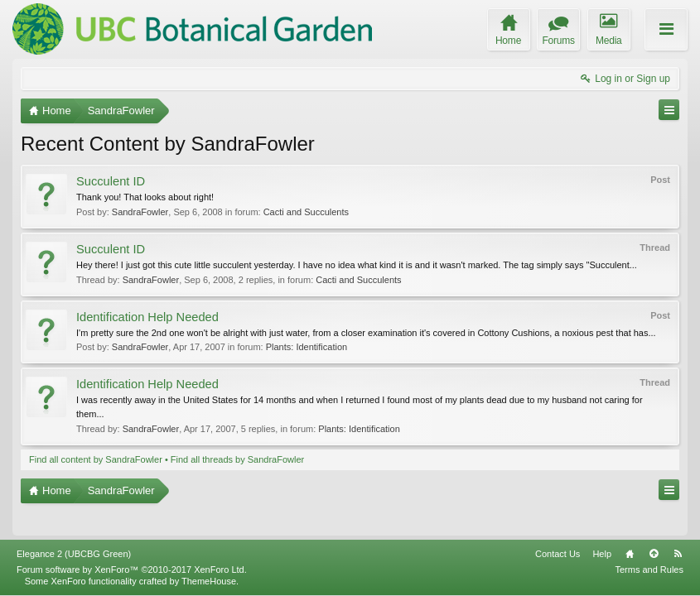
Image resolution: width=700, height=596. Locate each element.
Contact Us (558, 554)
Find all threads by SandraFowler (237, 459)
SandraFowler (140, 212)
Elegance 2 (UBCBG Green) (74, 554)
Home (630, 554)
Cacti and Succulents (306, 212)
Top (654, 554)
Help (602, 554)
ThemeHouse (209, 581)
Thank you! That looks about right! (145, 197)
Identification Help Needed (147, 317)
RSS (678, 554)
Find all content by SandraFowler (96, 459)
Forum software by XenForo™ (132, 570)
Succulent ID (111, 181)
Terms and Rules (649, 570)
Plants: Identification (307, 347)
